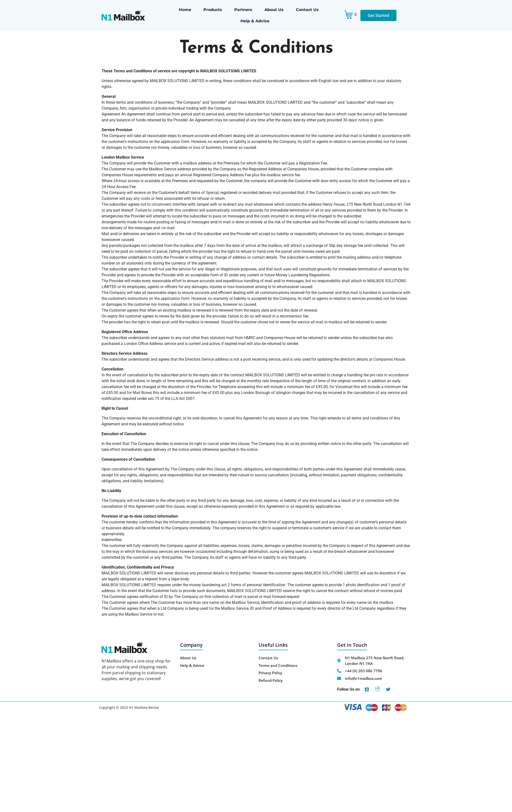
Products (213, 10)
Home (185, 10)
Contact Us (307, 10)
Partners (243, 10)
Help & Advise (255, 21)
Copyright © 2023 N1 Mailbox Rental (129, 707)
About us (274, 10)
